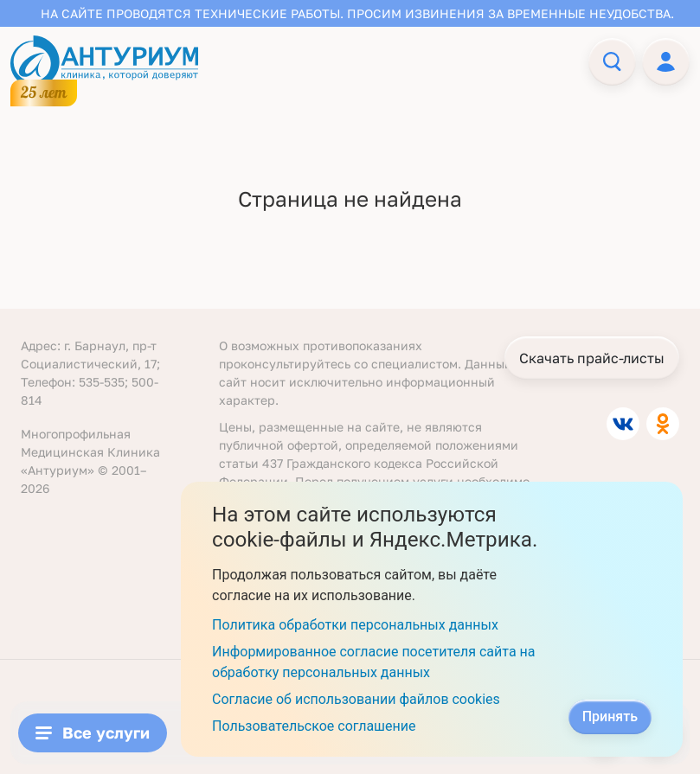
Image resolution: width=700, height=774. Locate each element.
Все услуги (93, 732)
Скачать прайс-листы (592, 358)
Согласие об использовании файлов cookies (356, 699)
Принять (610, 716)
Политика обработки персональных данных (355, 625)
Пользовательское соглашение (314, 726)
